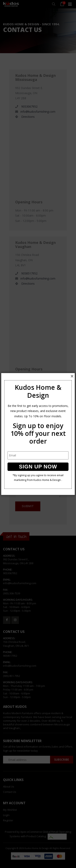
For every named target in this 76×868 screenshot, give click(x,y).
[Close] (72, 376)
